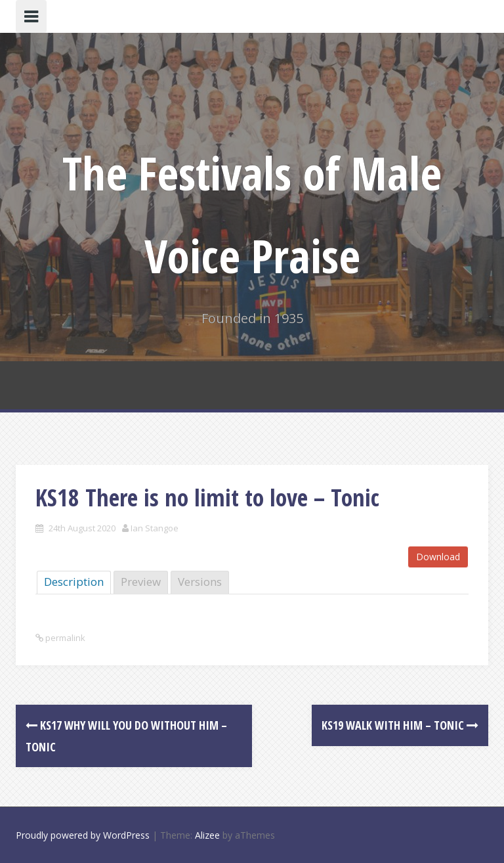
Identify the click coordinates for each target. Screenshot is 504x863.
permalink (64, 638)
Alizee (207, 835)
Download (438, 557)
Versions (200, 582)
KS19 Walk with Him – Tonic (400, 725)
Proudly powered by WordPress (83, 835)
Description (74, 582)
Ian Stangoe (155, 528)
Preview (141, 582)
